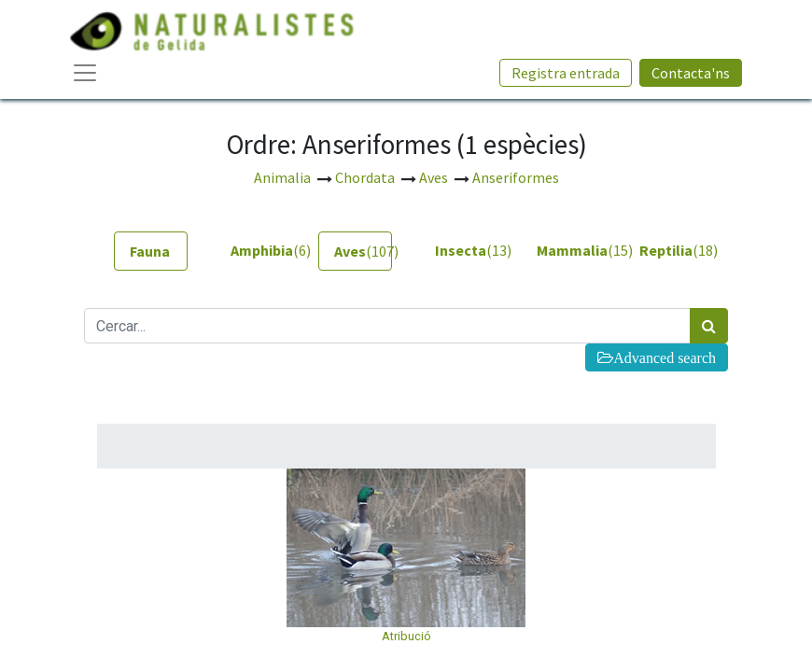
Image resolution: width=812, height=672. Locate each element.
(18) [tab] (669, 250)
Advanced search (665, 357)
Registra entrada (566, 73)
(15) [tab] (566, 250)
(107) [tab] (363, 251)
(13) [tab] (464, 250)
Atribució (406, 636)
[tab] (151, 251)
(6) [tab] (260, 250)
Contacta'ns (691, 73)
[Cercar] (709, 326)
